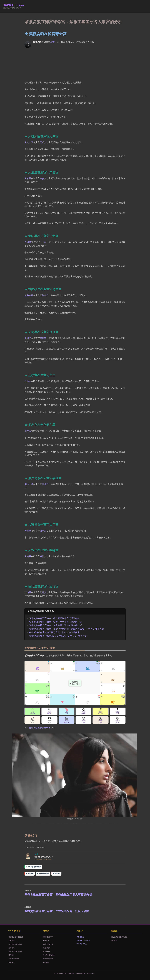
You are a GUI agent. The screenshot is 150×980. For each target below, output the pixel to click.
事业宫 (45, 484)
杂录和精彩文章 (48, 959)
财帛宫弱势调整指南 (15, 944)
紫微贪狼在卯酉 (44, 873)
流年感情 (12, 962)
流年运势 (12, 941)
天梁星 (28, 531)
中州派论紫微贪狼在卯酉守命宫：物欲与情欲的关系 (54, 632)
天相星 (28, 556)
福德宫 (43, 556)
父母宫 (43, 592)
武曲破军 (29, 295)
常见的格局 (47, 948)
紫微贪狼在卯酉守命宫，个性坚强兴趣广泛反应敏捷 (54, 618)
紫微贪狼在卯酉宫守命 (40, 728)
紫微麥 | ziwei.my (14, 5)
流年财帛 (12, 948)
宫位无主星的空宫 (49, 955)
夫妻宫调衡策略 (14, 959)
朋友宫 (28, 431)
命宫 (52, 42)
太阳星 (28, 242)
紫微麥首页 (80, 937)
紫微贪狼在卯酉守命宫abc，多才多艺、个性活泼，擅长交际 (58, 636)
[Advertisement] (75, 63)
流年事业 (12, 955)
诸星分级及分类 (48, 944)
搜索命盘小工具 (82, 944)
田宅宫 (43, 531)
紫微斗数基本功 (48, 937)
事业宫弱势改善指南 (15, 951)
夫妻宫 (43, 178)
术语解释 (46, 941)
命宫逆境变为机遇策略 (16, 937)
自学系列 (57, 873)
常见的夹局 (47, 951)
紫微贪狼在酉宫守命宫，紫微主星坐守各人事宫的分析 (56, 625)
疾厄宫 (43, 338)
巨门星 (28, 592)
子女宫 (43, 242)
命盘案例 (46, 962)
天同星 (28, 338)
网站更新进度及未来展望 (119, 937)
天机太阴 (29, 142)
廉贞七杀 (29, 484)
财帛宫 (45, 295)
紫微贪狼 (31, 873)
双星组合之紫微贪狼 (34, 867)
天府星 (28, 178)
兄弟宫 (43, 142)
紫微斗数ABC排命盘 (83, 940)
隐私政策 (114, 941)
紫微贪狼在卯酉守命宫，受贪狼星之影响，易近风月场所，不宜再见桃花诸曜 (66, 629)
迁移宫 (28, 381)
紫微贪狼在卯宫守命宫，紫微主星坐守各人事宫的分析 (56, 622)
